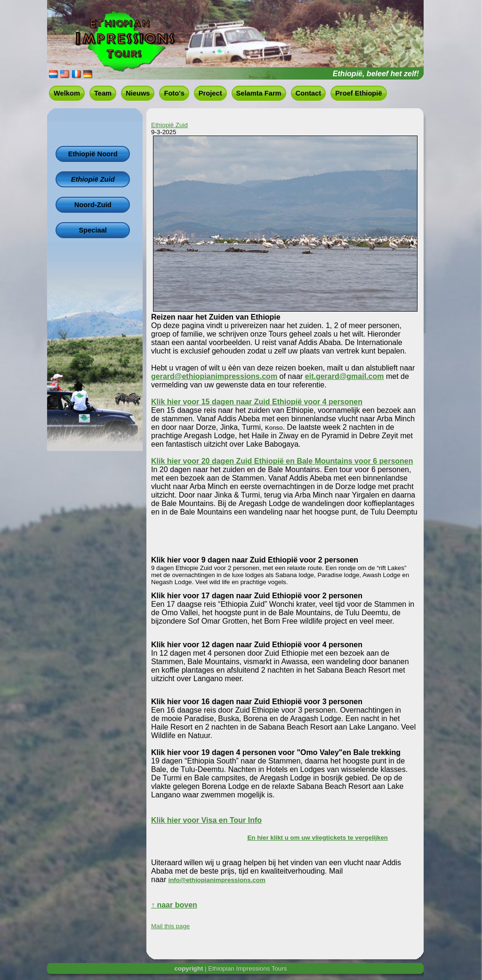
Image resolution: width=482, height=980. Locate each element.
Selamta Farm (259, 93)
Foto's (174, 93)
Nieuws (138, 93)
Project (210, 93)
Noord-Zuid (93, 205)
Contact (309, 93)
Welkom (67, 93)
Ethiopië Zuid (93, 179)
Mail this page (170, 926)
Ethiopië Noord (93, 154)
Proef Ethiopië (358, 93)
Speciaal (92, 230)
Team (103, 93)
